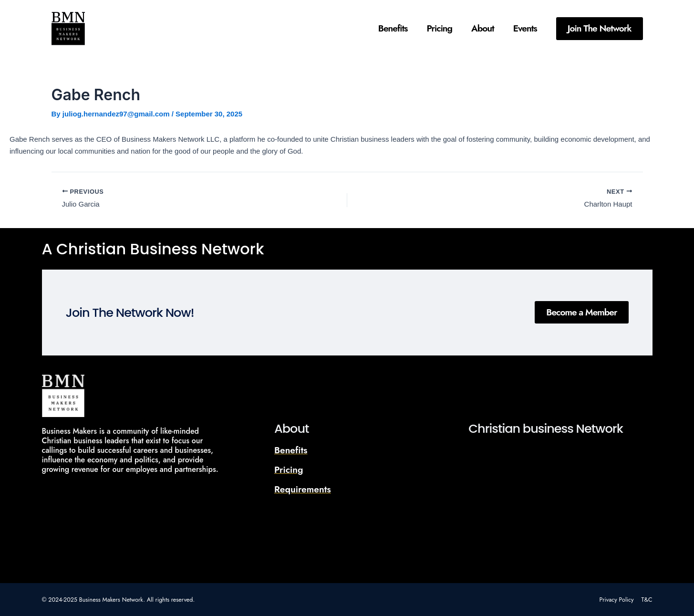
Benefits (393, 28)
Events (525, 28)
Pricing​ (440, 28)
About (483, 28)
